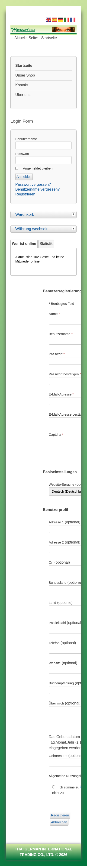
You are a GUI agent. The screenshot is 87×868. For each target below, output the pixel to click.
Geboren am (58, 758)
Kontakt (22, 85)
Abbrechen (59, 825)
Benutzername (26, 139)
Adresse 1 (56, 522)
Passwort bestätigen (65, 374)
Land (52, 603)
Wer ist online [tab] (24, 244)
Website (55, 663)
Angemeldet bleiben (38, 168)
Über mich (56, 703)
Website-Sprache (61, 485)
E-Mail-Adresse (61, 394)
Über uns (23, 95)
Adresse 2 (56, 542)
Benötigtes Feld (61, 304)
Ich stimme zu (69, 790)
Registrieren (25, 194)
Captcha (56, 435)
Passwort (22, 154)
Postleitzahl (57, 623)
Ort (51, 562)
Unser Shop (25, 75)
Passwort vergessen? (33, 184)
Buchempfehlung (61, 683)
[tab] (74, 214)
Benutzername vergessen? (37, 189)
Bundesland (58, 583)
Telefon (54, 643)
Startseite (24, 66)
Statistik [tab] (46, 244)
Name (54, 314)
